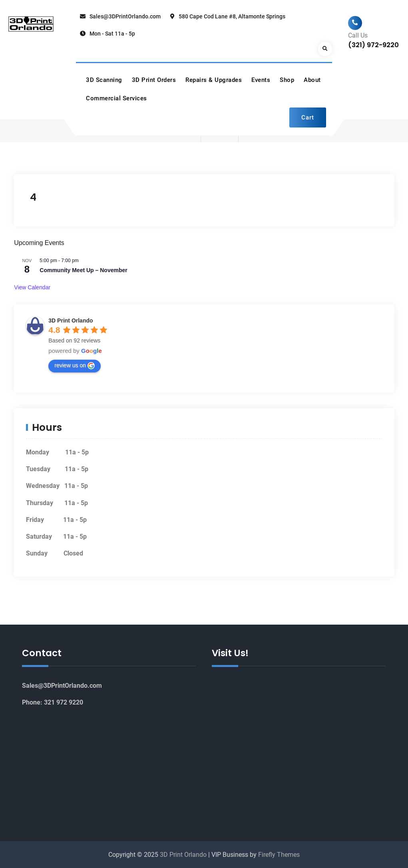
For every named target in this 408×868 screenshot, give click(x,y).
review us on (75, 366)
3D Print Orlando (71, 321)
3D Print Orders (154, 80)
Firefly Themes (279, 855)
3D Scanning (104, 80)
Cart (308, 117)
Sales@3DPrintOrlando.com (125, 16)
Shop (287, 80)
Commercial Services (116, 98)
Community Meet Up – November (83, 270)
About (312, 80)
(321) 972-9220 (373, 45)
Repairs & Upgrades (214, 80)
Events (261, 80)
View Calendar (32, 287)
